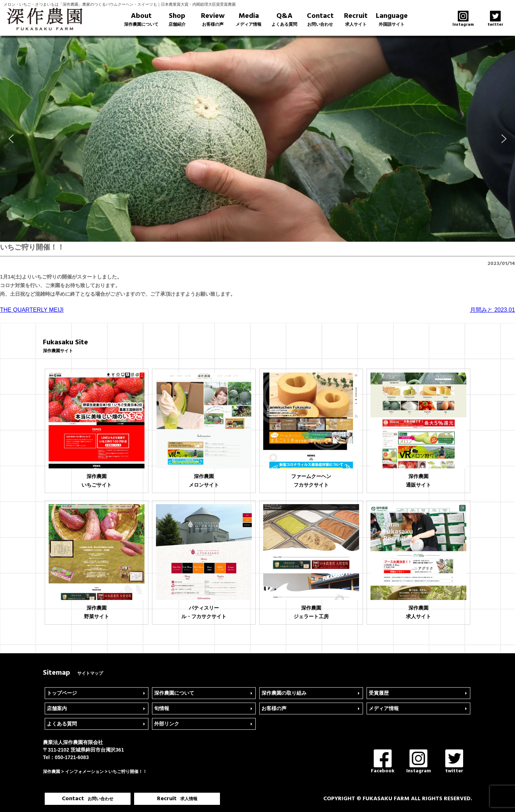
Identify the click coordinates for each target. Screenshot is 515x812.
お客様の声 (274, 708)
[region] (257, 139)
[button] (11, 139)
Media (249, 19)
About (141, 19)
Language (392, 19)
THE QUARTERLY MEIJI (32, 310)
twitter (454, 762)
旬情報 (162, 708)
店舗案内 (57, 708)
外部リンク (167, 724)
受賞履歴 (379, 693)
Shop (177, 19)
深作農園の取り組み (284, 693)
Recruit (356, 19)
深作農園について (174, 693)
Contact (320, 19)
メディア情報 (384, 708)
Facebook (383, 762)
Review (213, 19)
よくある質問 (62, 724)
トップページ (62, 693)
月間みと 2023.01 (492, 310)
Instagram (419, 762)
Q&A (284, 19)
